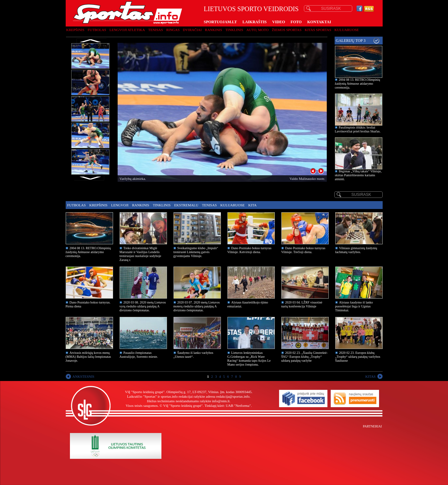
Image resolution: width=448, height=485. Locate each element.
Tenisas (155, 30)
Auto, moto (257, 30)
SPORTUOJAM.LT (220, 22)
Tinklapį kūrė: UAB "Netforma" (228, 406)
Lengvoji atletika (127, 30)
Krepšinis (75, 30)
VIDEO (279, 22)
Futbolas (97, 30)
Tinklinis (234, 30)
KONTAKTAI (319, 22)
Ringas (173, 30)
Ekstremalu (186, 205)
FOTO (296, 22)
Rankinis (214, 30)
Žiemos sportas (287, 30)
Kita (252, 205)
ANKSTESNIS (83, 376)
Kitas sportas (318, 30)
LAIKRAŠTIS (255, 22)
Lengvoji (120, 205)
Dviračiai (192, 30)
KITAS (371, 376)
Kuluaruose (347, 30)
